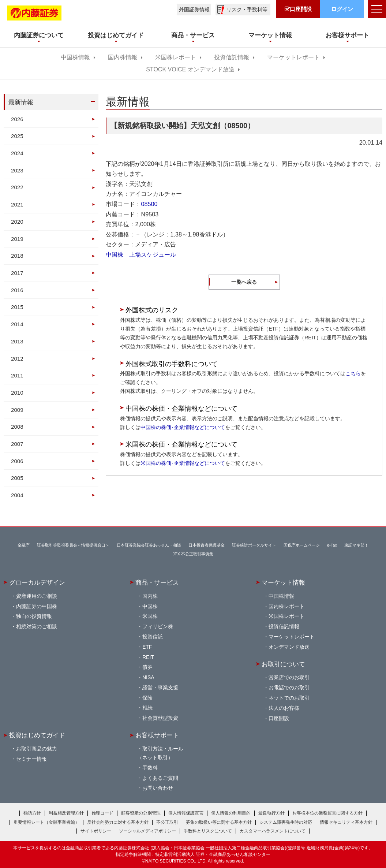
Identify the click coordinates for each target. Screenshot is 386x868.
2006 (17, 461)
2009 (17, 410)
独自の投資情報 (34, 616)
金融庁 (24, 545)
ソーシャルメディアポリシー (147, 831)
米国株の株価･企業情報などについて (183, 463)
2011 (17, 375)
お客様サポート (157, 735)
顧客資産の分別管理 (141, 813)
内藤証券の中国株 (37, 606)
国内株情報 (123, 57)
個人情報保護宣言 (186, 813)
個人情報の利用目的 (231, 813)
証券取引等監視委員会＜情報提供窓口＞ (73, 545)
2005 (17, 478)
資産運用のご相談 (37, 596)
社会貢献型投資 (160, 718)
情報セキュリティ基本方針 (346, 822)
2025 (17, 136)
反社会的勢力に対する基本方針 (118, 822)
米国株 (150, 616)
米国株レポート (176, 57)
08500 (149, 204)
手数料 (150, 768)
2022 (17, 187)
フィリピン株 (158, 626)
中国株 (150, 606)
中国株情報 (75, 57)
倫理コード (102, 813)
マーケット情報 (283, 582)
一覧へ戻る (244, 282)
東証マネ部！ (356, 545)
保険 (147, 698)
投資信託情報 (232, 57)
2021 (17, 204)
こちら (353, 373)
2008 (17, 427)
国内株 (150, 596)
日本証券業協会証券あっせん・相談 (149, 545)
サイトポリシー (96, 831)
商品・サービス (157, 582)
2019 (17, 239)
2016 (17, 290)
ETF (147, 647)
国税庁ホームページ (302, 545)
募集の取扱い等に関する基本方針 (219, 822)
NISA (148, 677)
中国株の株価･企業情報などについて (183, 427)
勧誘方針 (32, 813)
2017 (17, 273)
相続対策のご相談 (37, 626)
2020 (17, 222)
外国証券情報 (194, 10)
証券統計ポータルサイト (254, 545)
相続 (147, 708)
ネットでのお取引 (289, 698)
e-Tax (332, 545)
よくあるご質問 (160, 778)
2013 (17, 341)
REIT (148, 657)
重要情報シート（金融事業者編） (46, 822)
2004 (17, 495)
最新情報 (21, 102)
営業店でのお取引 (289, 677)
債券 (147, 667)
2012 (17, 359)
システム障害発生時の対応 (286, 822)
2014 (17, 324)
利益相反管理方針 (66, 813)
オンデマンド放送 (289, 647)
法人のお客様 (284, 708)
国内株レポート (286, 606)
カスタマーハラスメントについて (273, 831)
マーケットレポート (293, 57)
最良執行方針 (271, 813)
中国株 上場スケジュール (141, 254)
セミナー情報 (31, 759)
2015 (17, 307)
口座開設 (279, 718)
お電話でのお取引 (289, 688)
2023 (17, 170)
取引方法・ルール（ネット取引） (160, 753)
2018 (17, 256)
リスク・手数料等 (247, 10)
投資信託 (153, 637)
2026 (17, 119)
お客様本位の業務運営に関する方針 (327, 813)
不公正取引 (167, 822)
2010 (17, 393)
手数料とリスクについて (208, 831)
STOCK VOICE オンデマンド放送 (190, 69)
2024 (17, 153)
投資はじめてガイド (37, 735)
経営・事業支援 (160, 688)
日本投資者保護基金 (207, 545)
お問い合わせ (158, 788)
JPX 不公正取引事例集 (193, 554)
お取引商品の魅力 (37, 749)
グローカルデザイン (37, 582)
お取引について (283, 664)
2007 (17, 444)
